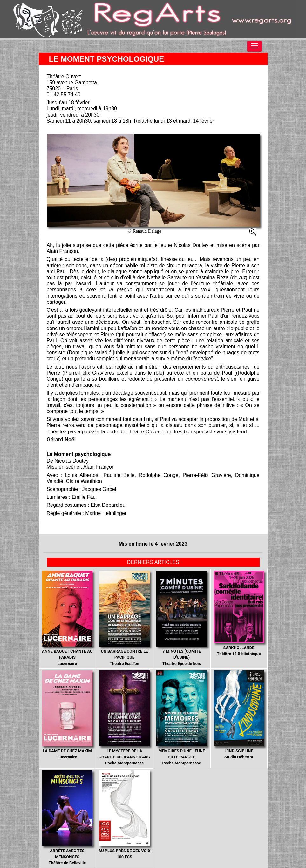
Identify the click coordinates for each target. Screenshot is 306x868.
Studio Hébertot (239, 715)
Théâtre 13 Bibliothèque (239, 614)
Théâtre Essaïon (125, 618)
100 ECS (125, 815)
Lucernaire (67, 618)
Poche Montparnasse (125, 718)
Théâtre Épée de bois (182, 618)
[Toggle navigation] (254, 46)
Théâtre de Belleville (67, 818)
